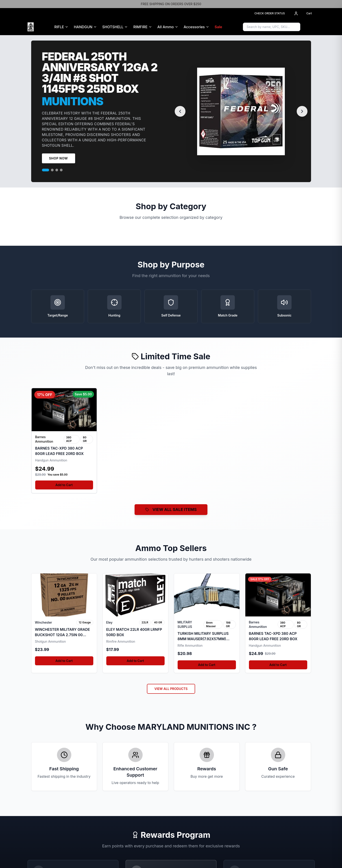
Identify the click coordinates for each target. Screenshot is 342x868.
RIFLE (59, 27)
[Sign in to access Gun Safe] (309, 27)
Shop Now (59, 158)
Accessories (194, 27)
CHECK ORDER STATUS (270, 13)
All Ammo (166, 27)
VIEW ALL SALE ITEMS (171, 509)
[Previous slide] (180, 111)
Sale (218, 27)
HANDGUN (83, 27)
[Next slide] (302, 111)
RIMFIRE (140, 27)
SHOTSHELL (113, 27)
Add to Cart (64, 485)
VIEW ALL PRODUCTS (171, 689)
